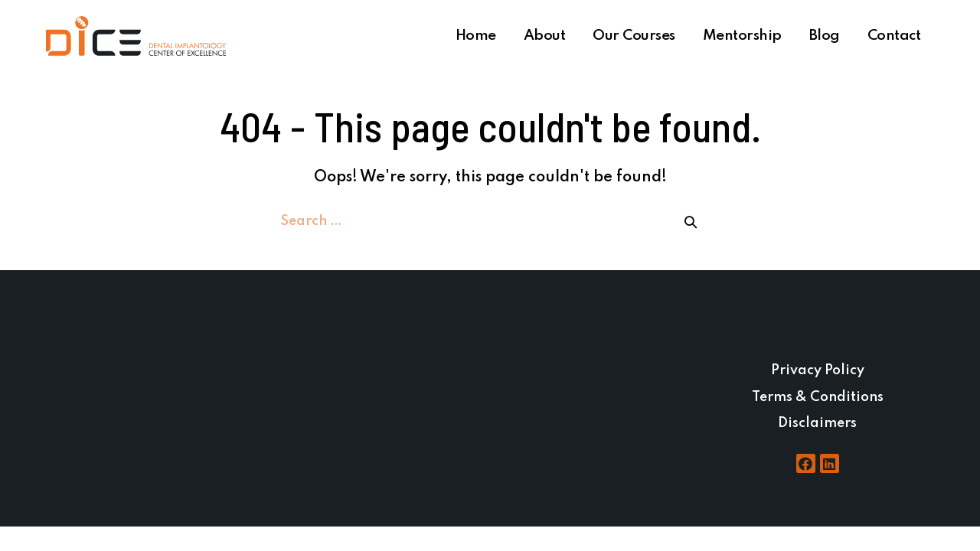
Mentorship (742, 36)
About (545, 36)
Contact (894, 36)
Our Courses (634, 36)
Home (476, 36)
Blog (825, 36)
